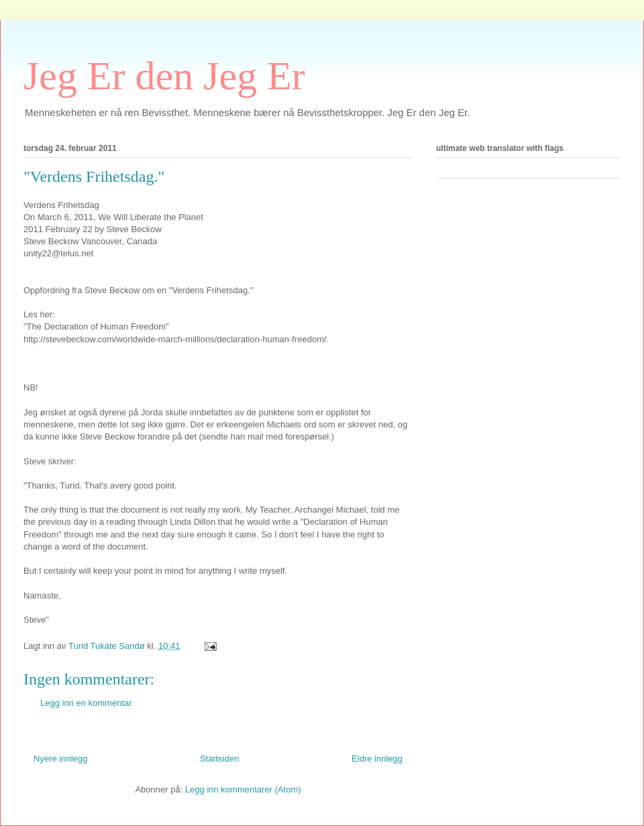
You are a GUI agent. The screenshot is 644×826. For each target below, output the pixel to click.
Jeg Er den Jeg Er (164, 76)
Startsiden (220, 759)
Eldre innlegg (377, 759)
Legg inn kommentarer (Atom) (243, 789)
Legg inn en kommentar (86, 703)
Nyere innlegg (60, 759)
